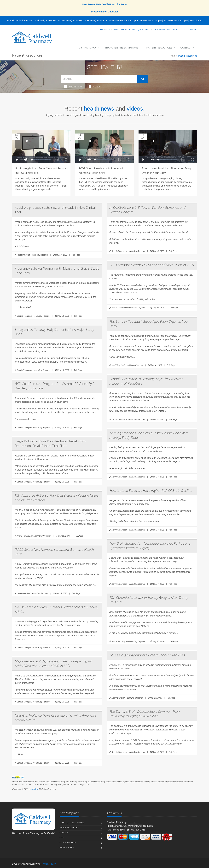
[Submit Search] (143, 79)
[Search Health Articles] (99, 79)
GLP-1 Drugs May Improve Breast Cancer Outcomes (147, 655)
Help (115, 30)
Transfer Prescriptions (122, 48)
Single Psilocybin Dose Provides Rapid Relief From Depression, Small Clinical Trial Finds (50, 443)
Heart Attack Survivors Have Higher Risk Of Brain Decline (151, 490)
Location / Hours (161, 30)
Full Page (76, 255)
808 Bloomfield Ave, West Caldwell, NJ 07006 (31, 20)
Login (193, 30)
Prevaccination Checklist (104, 12)
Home (172, 56)
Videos (95, 86)
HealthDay (33, 789)
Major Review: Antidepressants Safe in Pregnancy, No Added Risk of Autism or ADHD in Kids (53, 663)
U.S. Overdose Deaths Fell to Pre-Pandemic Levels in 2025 (151, 265)
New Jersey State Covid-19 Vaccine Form (104, 4)
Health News (73, 86)
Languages (104, 30)
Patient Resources (159, 48)
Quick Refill (144, 30)
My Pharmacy (88, 48)
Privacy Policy (67, 847)
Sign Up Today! (180, 30)
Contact (186, 48)
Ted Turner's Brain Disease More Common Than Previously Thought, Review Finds (144, 714)
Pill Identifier (128, 30)
